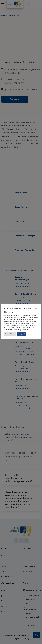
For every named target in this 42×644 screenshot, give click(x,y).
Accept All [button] (22, 334)
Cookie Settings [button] (10, 334)
